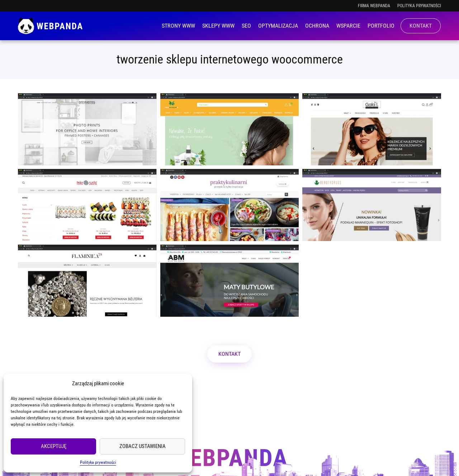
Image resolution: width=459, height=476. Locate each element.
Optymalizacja (278, 26)
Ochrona (317, 26)
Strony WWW (178, 26)
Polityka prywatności (98, 462)
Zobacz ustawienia (143, 446)
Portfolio (381, 26)
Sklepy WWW (218, 26)
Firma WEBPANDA (374, 6)
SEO (246, 26)
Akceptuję (54, 446)
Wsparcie (348, 26)
